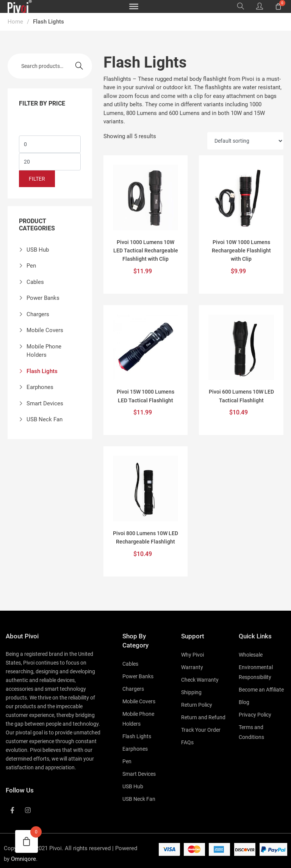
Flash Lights (42, 371)
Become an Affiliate (261, 690)
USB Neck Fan (45, 419)
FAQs (187, 742)
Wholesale (251, 655)
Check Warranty (200, 680)
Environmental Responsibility (256, 672)
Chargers (38, 314)
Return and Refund (203, 717)
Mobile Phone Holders (44, 351)
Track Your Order (201, 730)
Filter (37, 179)
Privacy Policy (255, 715)
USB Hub (38, 250)
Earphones (40, 387)
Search (79, 66)
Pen (31, 266)
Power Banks (43, 298)
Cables (35, 282)
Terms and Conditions (251, 732)
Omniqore (23, 859)
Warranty (192, 667)
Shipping (191, 692)
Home (15, 22)
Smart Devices (45, 403)
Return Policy (197, 705)
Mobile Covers (45, 330)
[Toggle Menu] (134, 6)
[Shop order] (245, 141)
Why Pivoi (192, 655)
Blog (244, 702)
